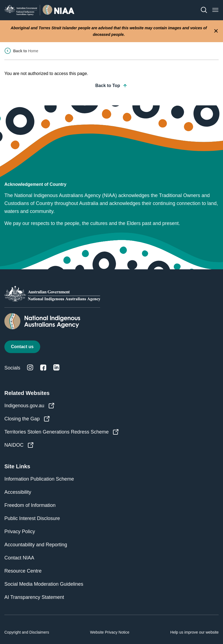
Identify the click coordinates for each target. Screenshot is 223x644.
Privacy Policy (20, 532)
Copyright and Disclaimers (27, 632)
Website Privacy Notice (110, 632)
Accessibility (18, 492)
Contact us (22, 347)
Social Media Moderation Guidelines (44, 584)
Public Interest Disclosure (32, 518)
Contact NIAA (19, 558)
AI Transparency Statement (34, 597)
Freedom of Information (30, 505)
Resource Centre (23, 571)
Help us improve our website (194, 632)
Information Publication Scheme (39, 479)
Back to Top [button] (111, 86)
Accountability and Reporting (36, 545)
